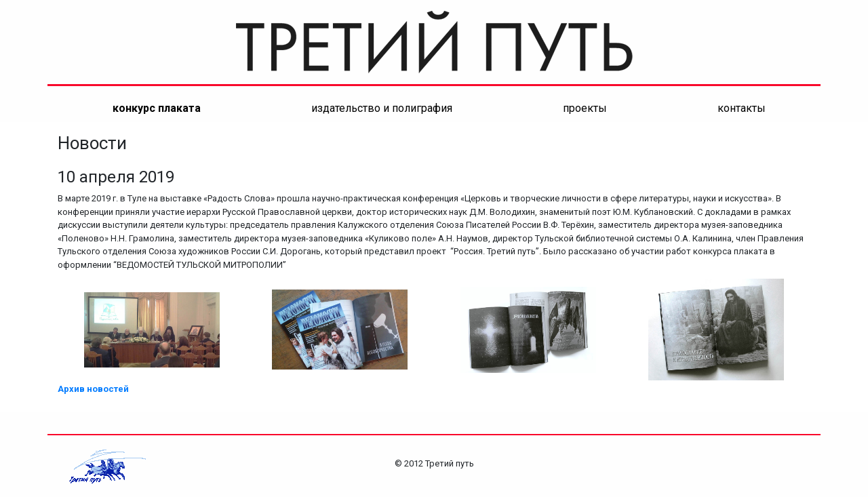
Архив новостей (93, 389)
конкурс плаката (157, 108)
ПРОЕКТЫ (585, 108)
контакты (742, 108)
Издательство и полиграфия (382, 108)
